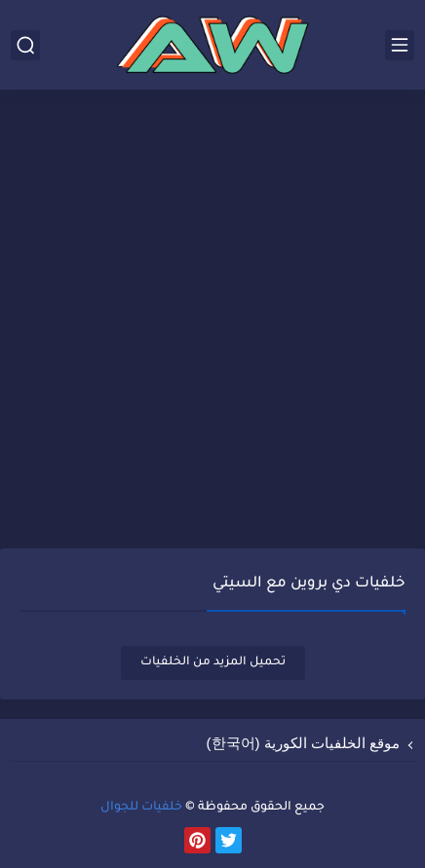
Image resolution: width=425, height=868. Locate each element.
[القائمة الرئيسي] (400, 45)
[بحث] (25, 45)
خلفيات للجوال (141, 808)
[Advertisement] (212, 321)
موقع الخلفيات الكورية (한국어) (304, 743)
